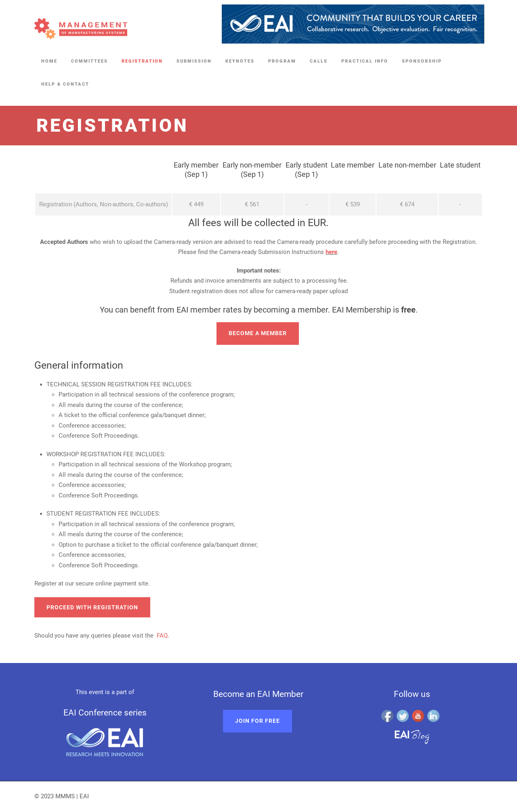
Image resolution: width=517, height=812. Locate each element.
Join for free (257, 721)
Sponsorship (422, 61)
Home (49, 61)
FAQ (162, 636)
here (331, 252)
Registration (142, 61)
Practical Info (365, 61)
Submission (194, 61)
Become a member (258, 333)
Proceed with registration (92, 607)
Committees (89, 61)
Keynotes (240, 61)
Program (282, 61)
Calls (319, 61)
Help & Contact (65, 84)
